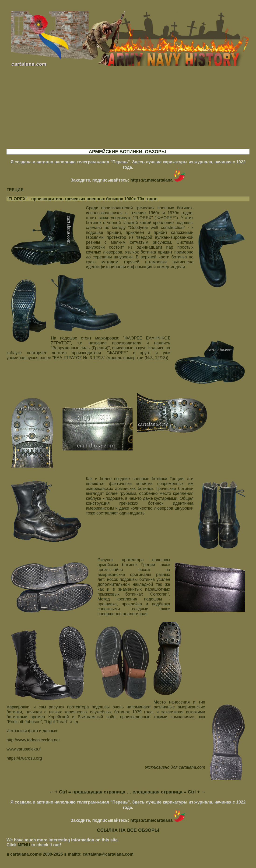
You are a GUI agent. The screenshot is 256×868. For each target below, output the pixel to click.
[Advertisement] (128, 112)
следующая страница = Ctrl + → (169, 792)
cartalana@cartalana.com (108, 855)
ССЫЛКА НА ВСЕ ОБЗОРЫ (128, 830)
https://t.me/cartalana (158, 180)
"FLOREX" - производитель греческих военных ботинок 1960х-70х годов (82, 199)
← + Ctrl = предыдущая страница (87, 792)
